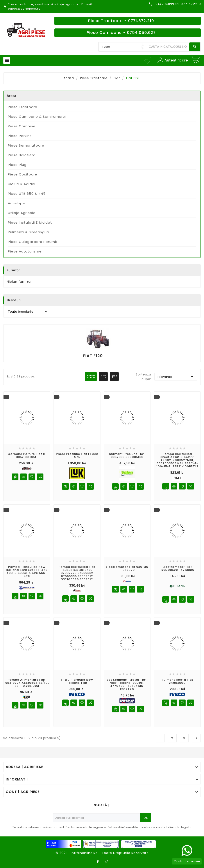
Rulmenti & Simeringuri (28, 232)
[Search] (168, 47)
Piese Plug (17, 165)
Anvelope (16, 203)
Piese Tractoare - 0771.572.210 (121, 21)
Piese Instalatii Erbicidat (30, 222)
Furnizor (13, 270)
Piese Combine (22, 126)
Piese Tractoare (23, 107)
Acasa (12, 96)
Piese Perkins (20, 136)
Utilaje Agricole (22, 213)
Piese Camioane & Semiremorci (37, 117)
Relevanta (176, 377)
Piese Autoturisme (25, 251)
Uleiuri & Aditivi (21, 184)
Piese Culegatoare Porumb (33, 242)
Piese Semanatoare (26, 145)
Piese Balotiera (22, 155)
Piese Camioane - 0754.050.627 (121, 33)
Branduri (14, 300)
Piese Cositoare (23, 174)
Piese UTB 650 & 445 (27, 194)
